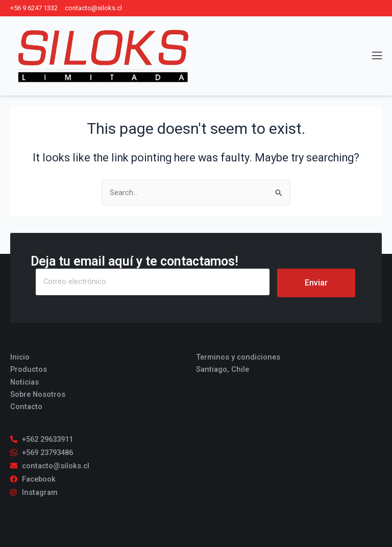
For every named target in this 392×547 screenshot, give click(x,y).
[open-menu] (371, 56)
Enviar (316, 283)
